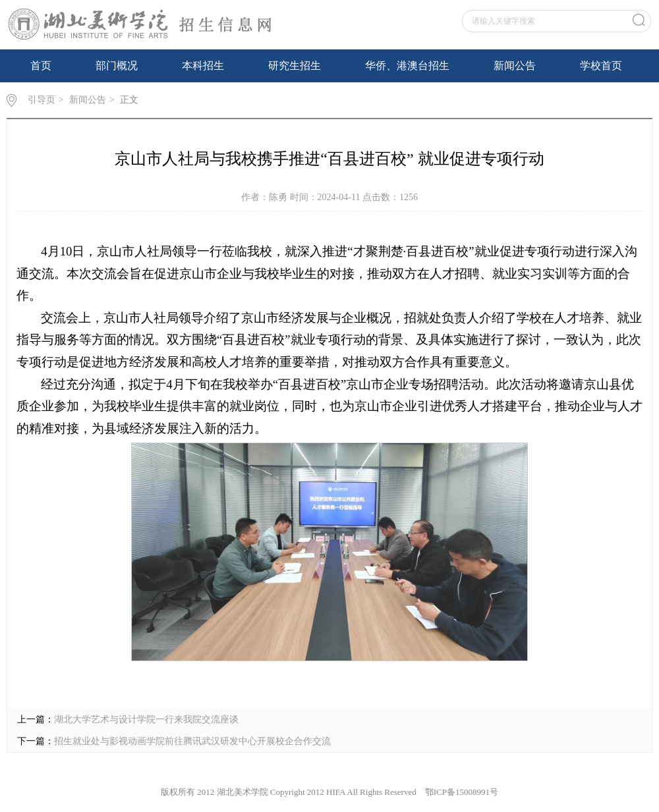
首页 (41, 66)
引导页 (42, 100)
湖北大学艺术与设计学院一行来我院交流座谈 (146, 719)
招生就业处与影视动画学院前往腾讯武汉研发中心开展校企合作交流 (192, 741)
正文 (129, 100)
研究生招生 (295, 66)
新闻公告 (515, 66)
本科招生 (203, 66)
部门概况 (117, 66)
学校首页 (601, 66)
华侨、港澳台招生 (407, 66)
